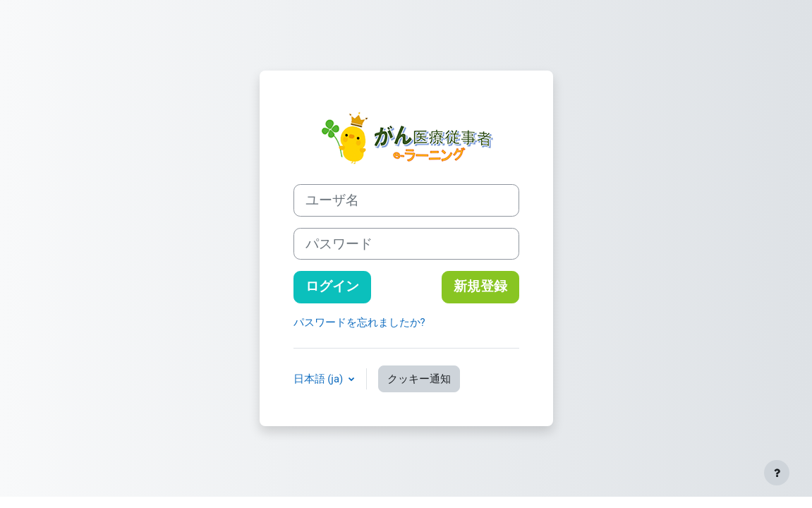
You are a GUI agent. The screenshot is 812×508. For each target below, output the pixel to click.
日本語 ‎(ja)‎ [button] (320, 379)
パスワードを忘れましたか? (359, 322)
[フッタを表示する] (777, 473)
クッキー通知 (419, 379)
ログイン (332, 286)
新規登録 (480, 286)
